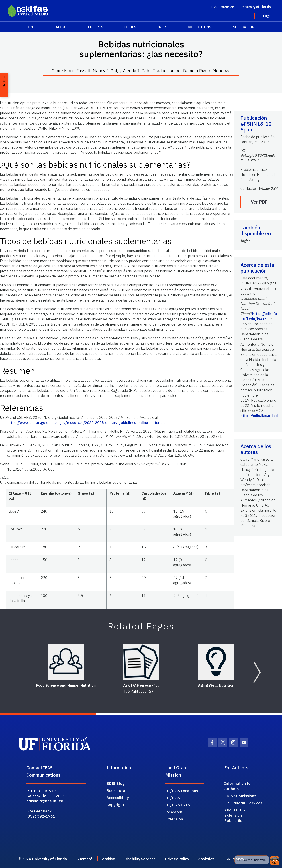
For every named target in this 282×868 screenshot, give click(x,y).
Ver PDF (259, 202)
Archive (113, 859)
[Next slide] (257, 672)
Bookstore (116, 790)
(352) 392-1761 (41, 816)
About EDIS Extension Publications (235, 815)
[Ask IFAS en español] (141, 662)
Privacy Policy (185, 859)
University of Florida (256, 7)
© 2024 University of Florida (44, 859)
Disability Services (146, 859)
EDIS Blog (115, 783)
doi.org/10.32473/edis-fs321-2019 (258, 158)
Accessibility (118, 798)
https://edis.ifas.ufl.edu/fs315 (259, 316)
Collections (200, 27)
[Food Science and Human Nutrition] (66, 662)
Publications (244, 27)
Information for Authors (238, 786)
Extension (174, 819)
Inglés (245, 241)
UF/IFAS (173, 798)
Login (267, 16)
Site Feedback (39, 811)
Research (174, 812)
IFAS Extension (223, 7)
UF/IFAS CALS (178, 805)
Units (162, 27)
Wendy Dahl (268, 188)
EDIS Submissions (240, 796)
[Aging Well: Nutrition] (216, 662)
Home (30, 27)
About (62, 27)
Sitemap (86, 859)
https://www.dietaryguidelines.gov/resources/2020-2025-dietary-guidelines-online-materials (86, 423)
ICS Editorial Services (243, 803)
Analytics (216, 859)
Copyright (115, 805)
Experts (96, 27)
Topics (130, 27)
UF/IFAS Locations (182, 791)
